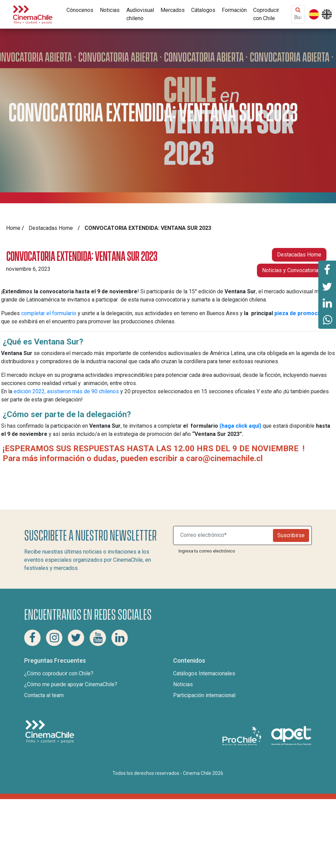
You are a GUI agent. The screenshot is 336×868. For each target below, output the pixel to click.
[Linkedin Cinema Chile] (120, 638)
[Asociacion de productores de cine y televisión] (291, 735)
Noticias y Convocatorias (292, 270)
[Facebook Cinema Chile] (32, 638)
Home (13, 228)
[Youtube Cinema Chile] (98, 638)
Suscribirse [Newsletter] (291, 535)
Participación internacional (204, 695)
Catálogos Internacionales (204, 673)
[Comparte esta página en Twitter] (327, 286)
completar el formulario (49, 313)
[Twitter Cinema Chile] (76, 638)
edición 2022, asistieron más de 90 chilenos (66, 391)
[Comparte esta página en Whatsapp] (327, 320)
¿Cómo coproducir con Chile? (59, 673)
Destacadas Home (51, 228)
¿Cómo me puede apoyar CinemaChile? (71, 684)
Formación (234, 10)
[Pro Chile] (243, 735)
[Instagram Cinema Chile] (54, 638)
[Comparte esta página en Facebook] (327, 269)
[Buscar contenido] (298, 17)
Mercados (173, 10)
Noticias (110, 10)
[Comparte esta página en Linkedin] (327, 303)
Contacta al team (44, 695)
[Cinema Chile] (33, 14)
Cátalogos (203, 10)
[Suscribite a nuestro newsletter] (225, 535)
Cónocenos (80, 10)
